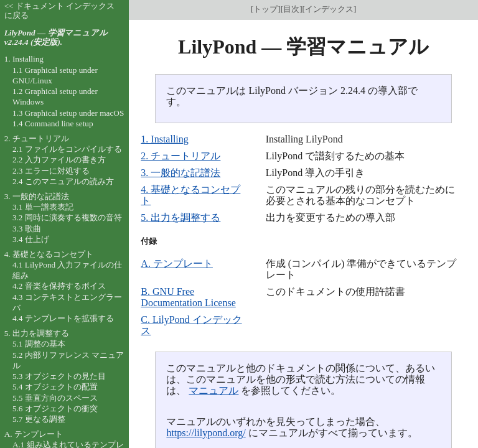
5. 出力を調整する (180, 217)
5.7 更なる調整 (39, 419)
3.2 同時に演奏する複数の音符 (67, 217)
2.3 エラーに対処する (51, 171)
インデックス (329, 9)
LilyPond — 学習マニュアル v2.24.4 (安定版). (56, 37)
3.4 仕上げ (31, 239)
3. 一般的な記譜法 (180, 173)
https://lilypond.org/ (206, 433)
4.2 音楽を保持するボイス (59, 286)
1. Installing (164, 139)
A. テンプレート (177, 264)
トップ (265, 9)
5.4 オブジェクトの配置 (55, 387)
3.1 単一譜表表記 (43, 207)
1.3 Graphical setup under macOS (68, 113)
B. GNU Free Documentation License (188, 297)
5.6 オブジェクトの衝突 (55, 408)
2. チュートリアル (180, 156)
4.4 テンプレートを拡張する (63, 318)
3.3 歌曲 (27, 229)
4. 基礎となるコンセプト (49, 254)
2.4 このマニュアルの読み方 (63, 181)
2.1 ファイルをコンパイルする (67, 149)
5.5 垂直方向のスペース (55, 398)
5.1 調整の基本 (39, 344)
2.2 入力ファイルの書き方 (59, 160)
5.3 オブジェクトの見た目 (59, 376)
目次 (291, 9)
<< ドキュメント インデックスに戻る (60, 11)
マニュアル (213, 390)
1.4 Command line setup (53, 124)
